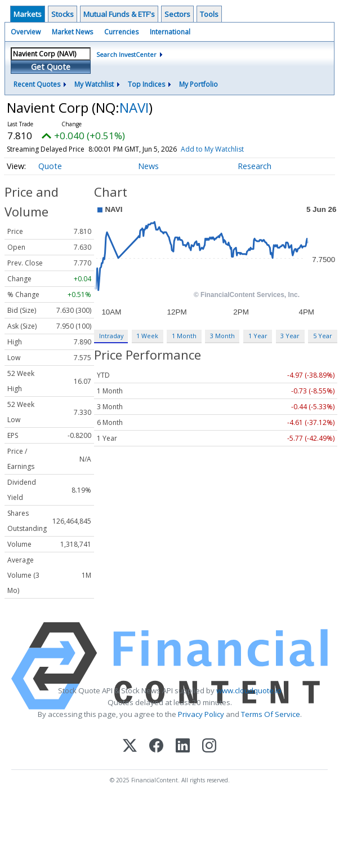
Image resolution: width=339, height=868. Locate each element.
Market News (72, 32)
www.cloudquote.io (249, 690)
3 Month (222, 336)
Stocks (63, 14)
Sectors (177, 14)
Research (255, 166)
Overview (26, 32)
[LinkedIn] (183, 747)
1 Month (184, 336)
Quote (50, 166)
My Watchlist (94, 84)
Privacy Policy (201, 714)
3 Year (290, 336)
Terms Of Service (271, 714)
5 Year (323, 336)
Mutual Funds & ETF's (119, 14)
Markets (28, 14)
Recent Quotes (37, 84)
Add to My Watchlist (233, 149)
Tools (209, 14)
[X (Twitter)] (130, 747)
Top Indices (146, 84)
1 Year (258, 336)
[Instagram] (209, 747)
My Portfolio (199, 84)
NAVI (134, 107)
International (170, 32)
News (148, 166)
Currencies (121, 32)
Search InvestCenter (126, 54)
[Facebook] (156, 747)
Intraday (111, 336)
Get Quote (51, 67)
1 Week (147, 336)
